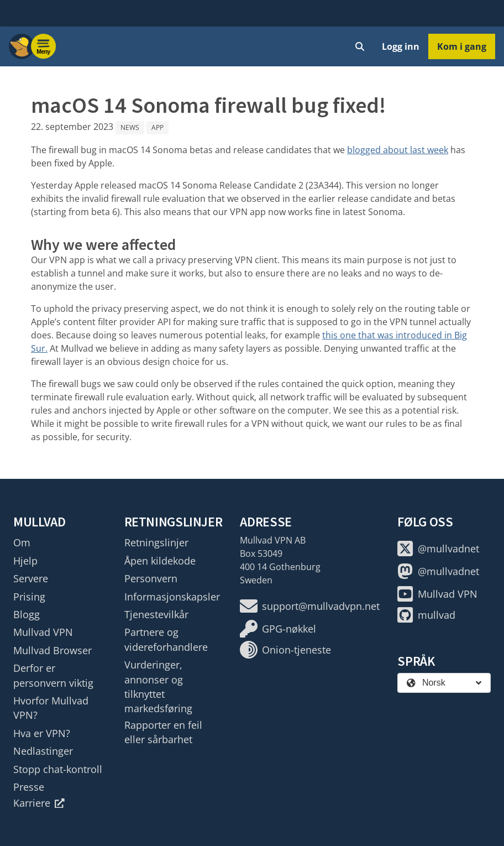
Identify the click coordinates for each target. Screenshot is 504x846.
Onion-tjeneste (285, 650)
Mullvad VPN (43, 632)
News (130, 127)
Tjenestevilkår (156, 614)
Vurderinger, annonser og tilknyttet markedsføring (158, 686)
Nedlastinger (43, 751)
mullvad (426, 615)
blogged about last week (398, 150)
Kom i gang (462, 46)
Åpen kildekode (160, 561)
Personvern (151, 578)
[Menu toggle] (44, 46)
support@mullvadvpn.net (310, 606)
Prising (29, 597)
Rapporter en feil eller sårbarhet (163, 732)
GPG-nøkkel (278, 629)
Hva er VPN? (42, 733)
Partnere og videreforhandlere (166, 639)
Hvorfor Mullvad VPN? (51, 708)
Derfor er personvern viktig (53, 675)
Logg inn (401, 46)
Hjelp (25, 561)
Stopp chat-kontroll (58, 769)
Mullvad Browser (53, 650)
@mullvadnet (438, 549)
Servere (31, 578)
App (158, 127)
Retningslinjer (156, 542)
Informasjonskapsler (172, 597)
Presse (29, 787)
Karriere (39, 803)
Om (22, 542)
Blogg (27, 614)
